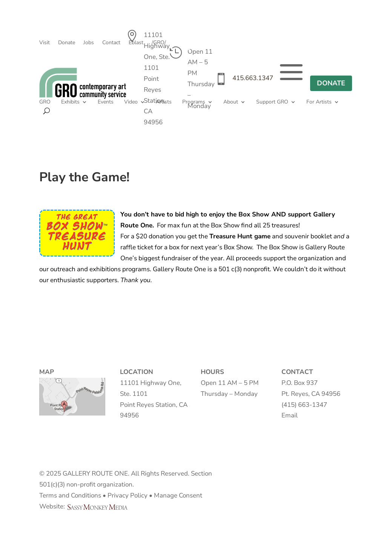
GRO (45, 102)
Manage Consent (178, 495)
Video (131, 102)
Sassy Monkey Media (100, 507)
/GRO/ (159, 43)
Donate (67, 43)
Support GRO (272, 102)
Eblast (136, 43)
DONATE (331, 83)
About (231, 102)
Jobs (89, 43)
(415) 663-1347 (304, 405)
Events (106, 102)
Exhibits (70, 102)
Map (72, 397)
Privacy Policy (128, 495)
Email (290, 415)
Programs (194, 102)
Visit (45, 43)
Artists (164, 102)
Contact (111, 43)
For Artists (319, 102)
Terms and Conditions (70, 495)
